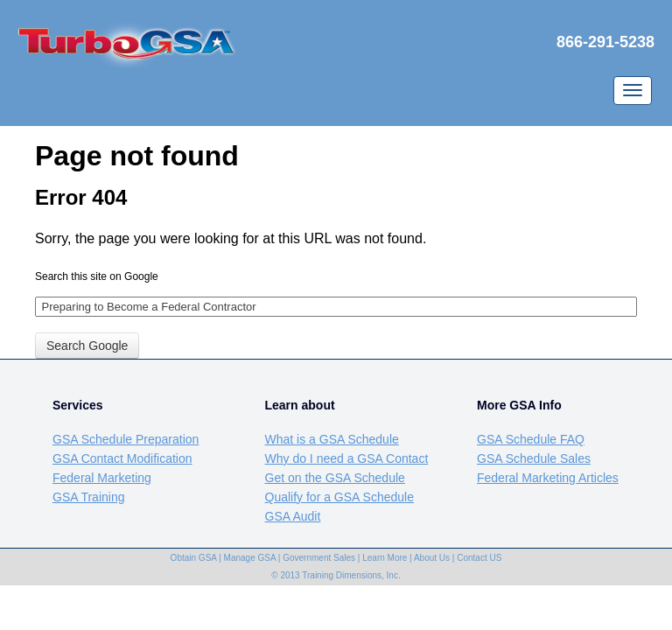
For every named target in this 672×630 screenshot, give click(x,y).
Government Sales (319, 558)
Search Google (87, 346)
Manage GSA (250, 558)
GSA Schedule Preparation (126, 439)
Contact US (479, 558)
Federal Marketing (102, 478)
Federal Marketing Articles (548, 478)
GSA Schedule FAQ (531, 439)
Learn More (385, 558)
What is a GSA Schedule (332, 439)
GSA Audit (293, 516)
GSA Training (89, 497)
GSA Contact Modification (122, 458)
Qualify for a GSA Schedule (339, 497)
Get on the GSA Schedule (335, 478)
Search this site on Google (97, 276)
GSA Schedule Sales (534, 458)
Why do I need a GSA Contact (347, 458)
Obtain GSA (194, 558)
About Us (432, 558)
